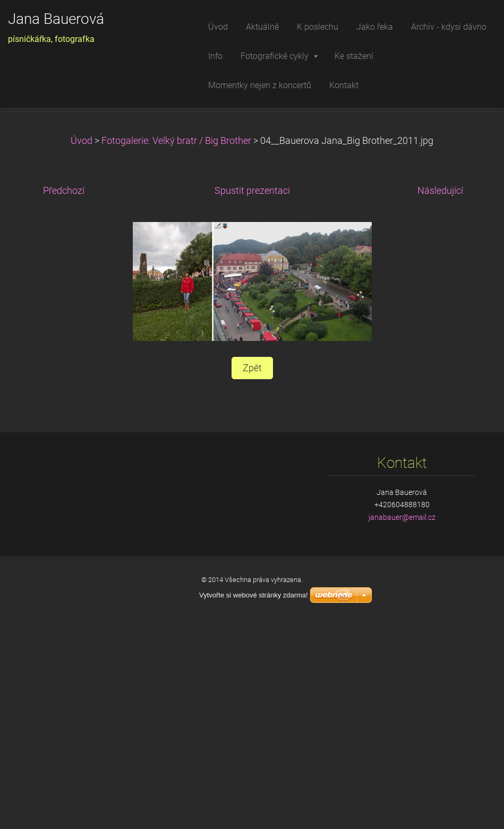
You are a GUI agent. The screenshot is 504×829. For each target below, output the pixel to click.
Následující (440, 395)
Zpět (252, 572)
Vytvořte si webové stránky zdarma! (254, 799)
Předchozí (64, 395)
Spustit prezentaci (252, 395)
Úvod (82, 345)
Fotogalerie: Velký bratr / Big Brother (176, 345)
